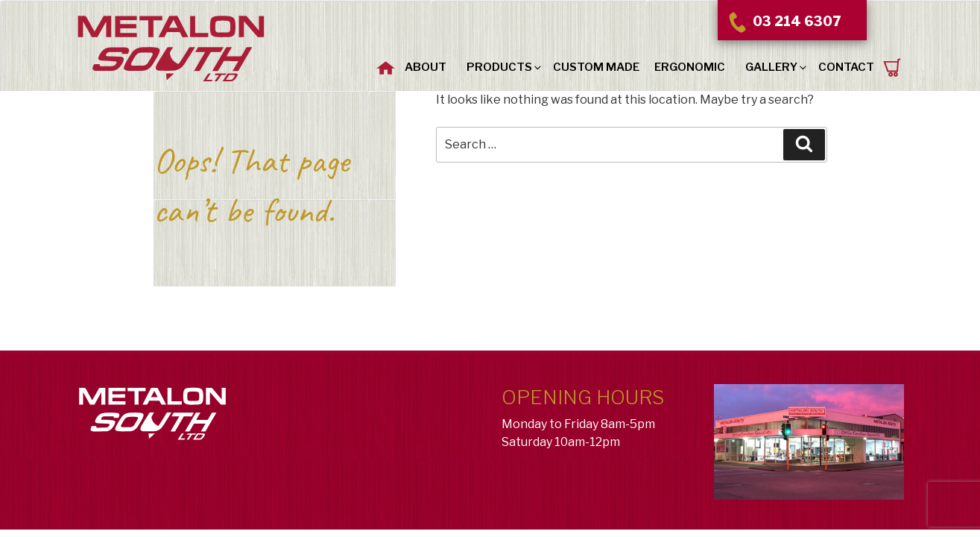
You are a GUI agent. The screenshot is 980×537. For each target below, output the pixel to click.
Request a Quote (893, 67)
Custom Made (596, 67)
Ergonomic (690, 67)
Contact (846, 67)
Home (386, 66)
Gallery (777, 67)
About (426, 67)
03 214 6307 (783, 21)
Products (505, 67)
